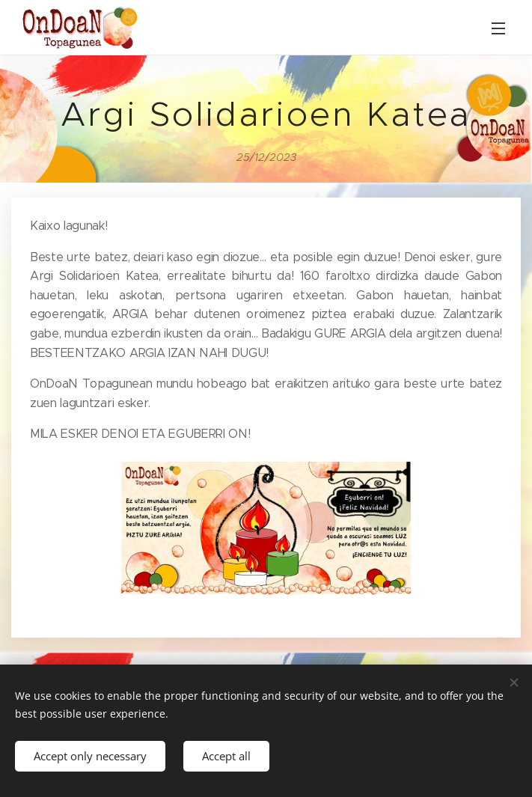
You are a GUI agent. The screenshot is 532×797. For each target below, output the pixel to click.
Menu (498, 28)
